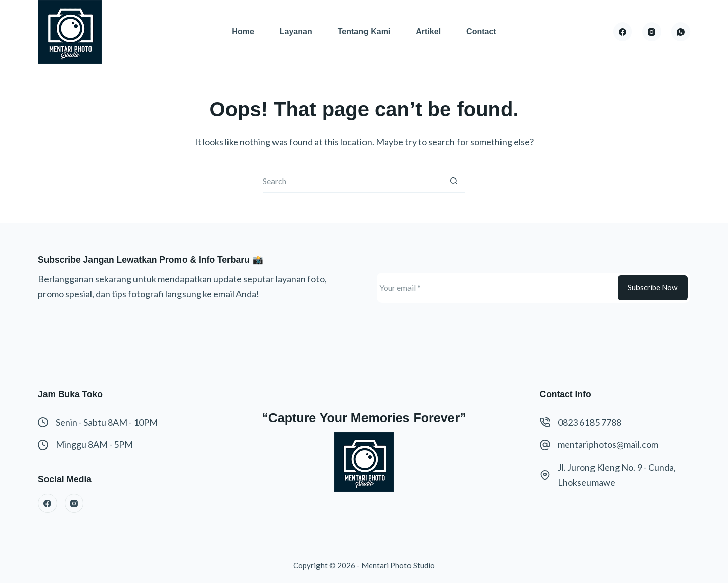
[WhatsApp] (681, 32)
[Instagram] (652, 32)
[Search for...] (353, 181)
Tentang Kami (364, 32)
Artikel (428, 32)
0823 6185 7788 (589, 422)
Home (243, 32)
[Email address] (496, 288)
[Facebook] (623, 32)
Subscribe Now (653, 287)
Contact (481, 32)
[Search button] (454, 181)
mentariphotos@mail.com (608, 444)
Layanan (296, 32)
